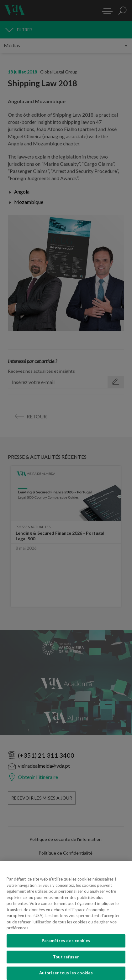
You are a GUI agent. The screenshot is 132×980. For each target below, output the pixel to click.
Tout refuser (66, 965)
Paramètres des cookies (66, 949)
